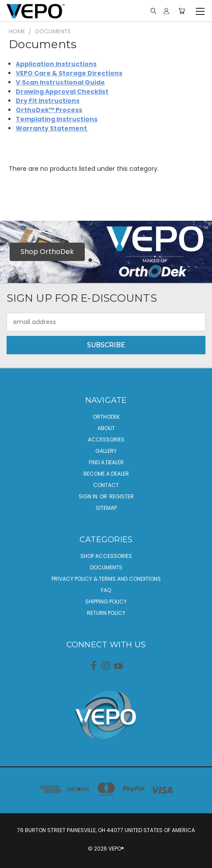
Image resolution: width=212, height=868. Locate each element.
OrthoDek (106, 417)
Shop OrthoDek (47, 252)
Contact (106, 485)
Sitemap (106, 508)
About (106, 428)
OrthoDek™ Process (49, 110)
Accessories (106, 439)
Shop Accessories (106, 556)
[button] (42, 252)
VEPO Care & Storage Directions (69, 73)
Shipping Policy (106, 602)
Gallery (106, 451)
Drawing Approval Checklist (62, 92)
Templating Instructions (57, 119)
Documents (106, 567)
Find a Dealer (106, 462)
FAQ (106, 590)
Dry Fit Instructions (48, 101)
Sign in (89, 496)
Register (122, 496)
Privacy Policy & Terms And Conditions (106, 579)
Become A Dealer (106, 474)
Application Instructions (56, 64)
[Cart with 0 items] (182, 11)
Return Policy (106, 613)
